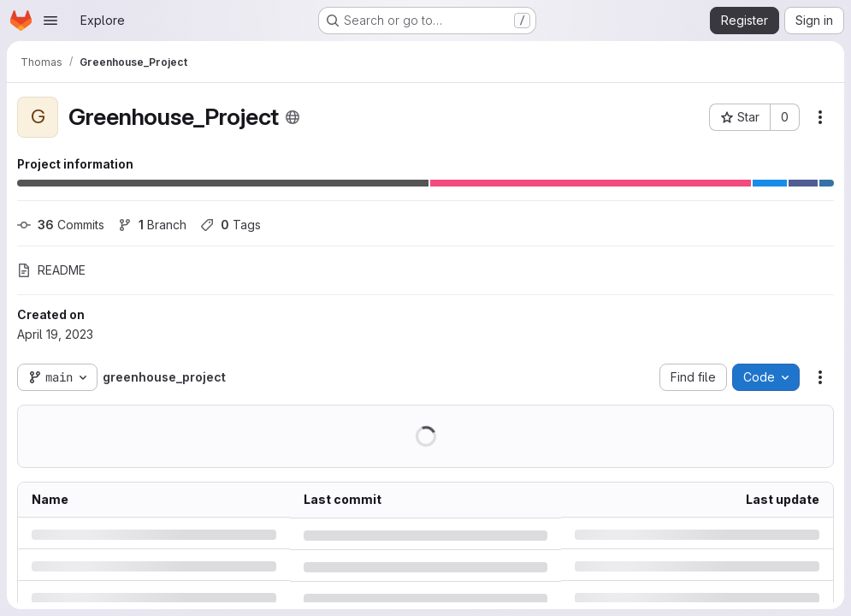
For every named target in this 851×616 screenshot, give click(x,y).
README (51, 270)
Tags (230, 225)
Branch (152, 225)
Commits (61, 225)
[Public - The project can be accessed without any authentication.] (293, 117)
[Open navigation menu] (50, 21)
